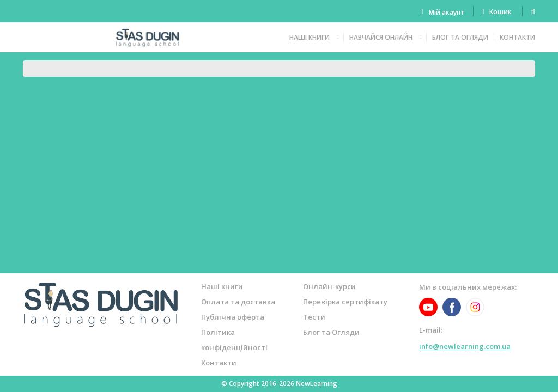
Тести (314, 317)
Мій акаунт (447, 12)
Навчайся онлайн (381, 37)
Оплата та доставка (238, 302)
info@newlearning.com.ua (465, 346)
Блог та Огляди (460, 37)
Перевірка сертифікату (345, 302)
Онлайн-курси (329, 286)
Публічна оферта (233, 317)
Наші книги (310, 37)
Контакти (517, 37)
